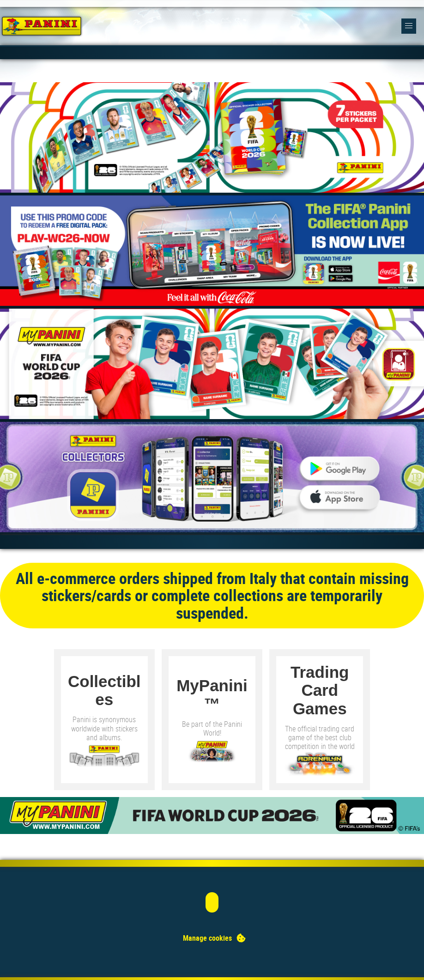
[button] (409, 26)
